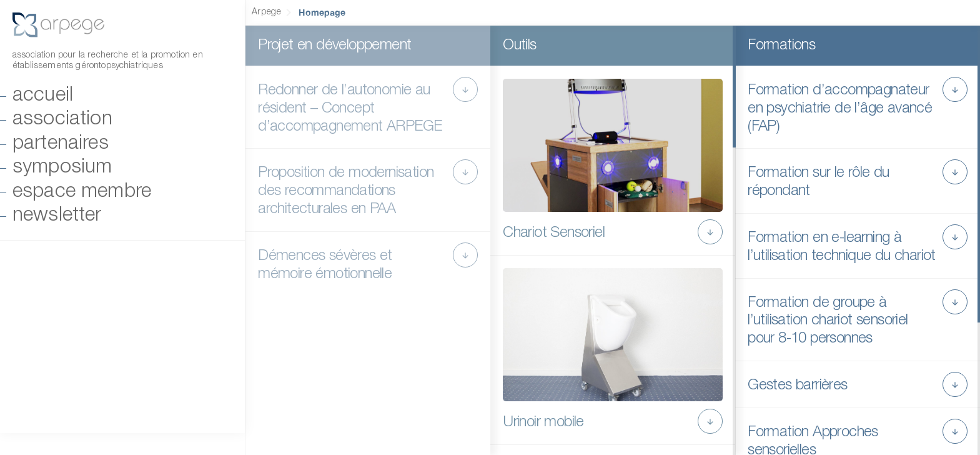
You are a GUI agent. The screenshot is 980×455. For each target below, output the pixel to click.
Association (62, 119)
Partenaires (61, 143)
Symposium (62, 167)
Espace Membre (82, 192)
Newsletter (57, 215)
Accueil (43, 95)
